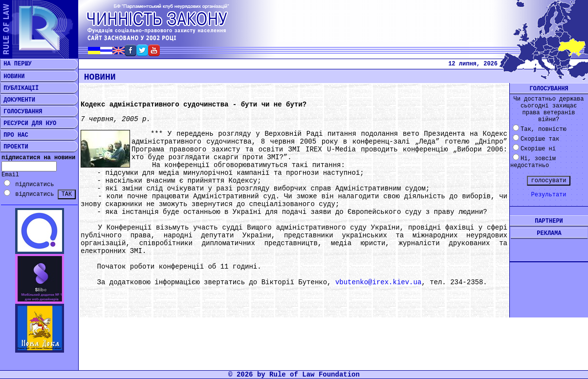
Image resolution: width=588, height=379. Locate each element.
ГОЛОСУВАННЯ (21, 112)
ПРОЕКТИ (14, 147)
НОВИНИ (12, 77)
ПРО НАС (14, 135)
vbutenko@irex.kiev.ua (378, 282)
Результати (548, 195)
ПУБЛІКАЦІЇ (19, 88)
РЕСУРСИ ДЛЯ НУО (28, 124)
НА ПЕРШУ (16, 64)
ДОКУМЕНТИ (18, 100)
